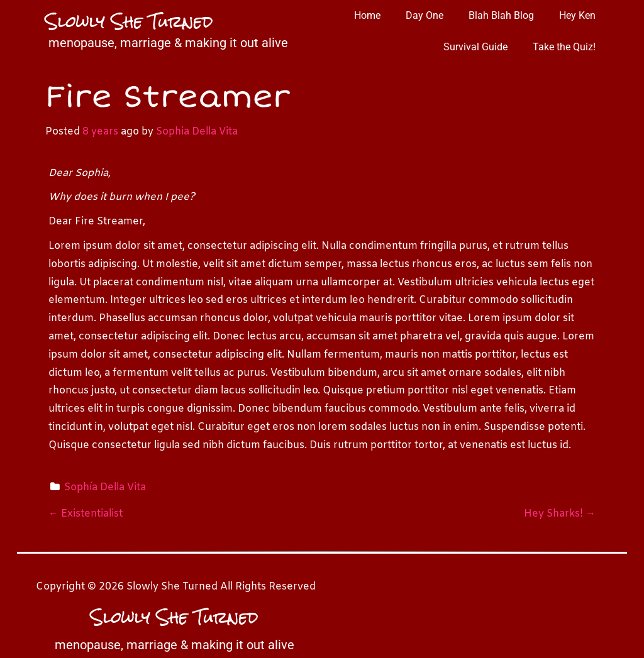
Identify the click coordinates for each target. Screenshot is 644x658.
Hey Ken (577, 15)
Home (367, 15)
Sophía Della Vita (105, 487)
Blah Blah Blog (501, 15)
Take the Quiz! (564, 47)
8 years (100, 132)
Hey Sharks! (560, 514)
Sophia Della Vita (197, 132)
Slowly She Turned (129, 21)
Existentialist (86, 514)
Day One (425, 15)
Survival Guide (475, 47)
